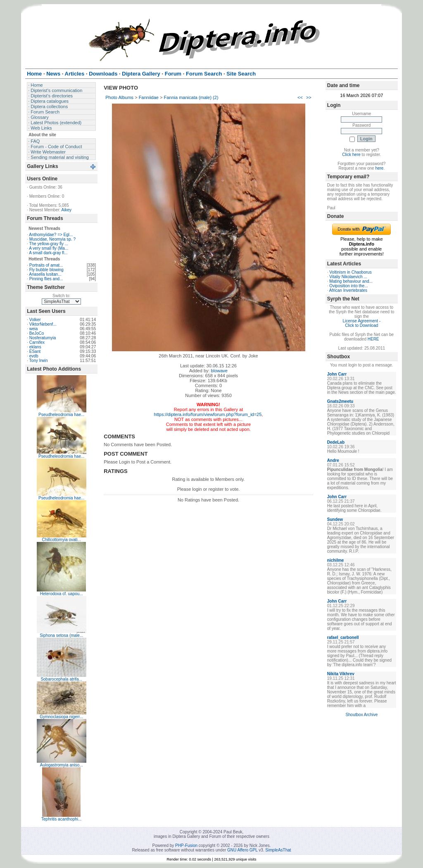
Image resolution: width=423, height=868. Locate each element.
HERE (373, 339)
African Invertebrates (348, 290)
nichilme (336, 560)
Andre (333, 460)
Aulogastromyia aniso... (62, 765)
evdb (34, 356)
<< (300, 97)
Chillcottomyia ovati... (61, 540)
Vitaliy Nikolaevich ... (348, 277)
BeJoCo (37, 333)
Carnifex (37, 342)
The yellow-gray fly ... (49, 244)
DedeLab (336, 442)
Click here (351, 155)
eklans (35, 347)
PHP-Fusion (186, 846)
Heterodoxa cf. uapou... (62, 594)
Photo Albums (119, 97)
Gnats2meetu (340, 401)
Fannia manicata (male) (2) (191, 97)
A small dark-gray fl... (48, 253)
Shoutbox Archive (361, 715)
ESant (35, 351)
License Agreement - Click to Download (361, 323)
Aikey (67, 210)
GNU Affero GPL (242, 850)
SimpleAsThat (278, 850)
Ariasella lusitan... (45, 274)
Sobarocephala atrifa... (61, 679)
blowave (219, 371)
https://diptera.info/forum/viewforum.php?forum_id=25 (208, 414)
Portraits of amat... (46, 265)
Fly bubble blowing (46, 270)
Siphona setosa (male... (61, 635)
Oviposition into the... (348, 286)
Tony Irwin (39, 361)
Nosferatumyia (43, 338)
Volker (35, 320)
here (379, 168)
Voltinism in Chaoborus (350, 272)
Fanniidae (149, 97)
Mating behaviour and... (351, 281)
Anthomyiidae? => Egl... (51, 235)
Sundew (335, 519)
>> (309, 97)
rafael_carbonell (343, 637)
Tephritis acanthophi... (61, 819)
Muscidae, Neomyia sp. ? (52, 239)
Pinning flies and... (46, 279)
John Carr (337, 374)
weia (34, 329)
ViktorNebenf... (43, 324)
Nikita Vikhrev (341, 674)
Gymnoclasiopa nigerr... (61, 717)
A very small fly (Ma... (49, 248)
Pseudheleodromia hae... (61, 415)
